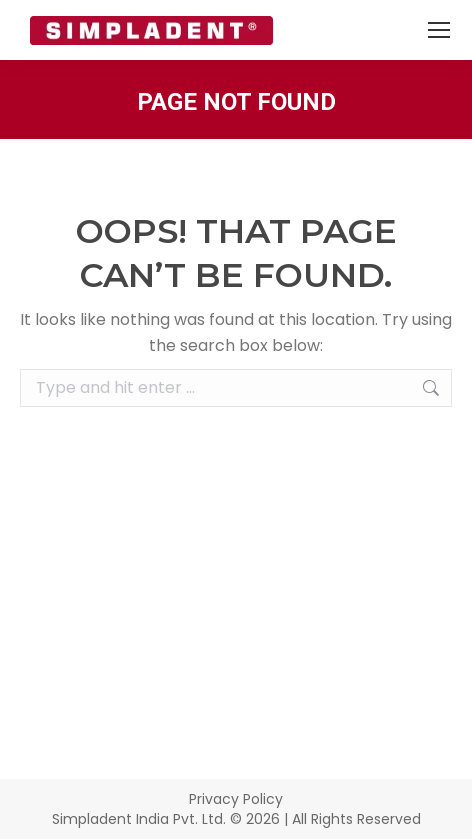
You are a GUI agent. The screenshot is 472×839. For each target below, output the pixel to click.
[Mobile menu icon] (439, 30)
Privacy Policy (236, 799)
